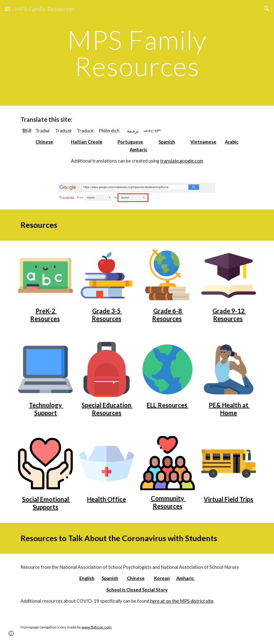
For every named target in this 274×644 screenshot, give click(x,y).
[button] (7, 9)
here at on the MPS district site (182, 601)
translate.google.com (182, 161)
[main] (137, 53)
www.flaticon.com (97, 627)
